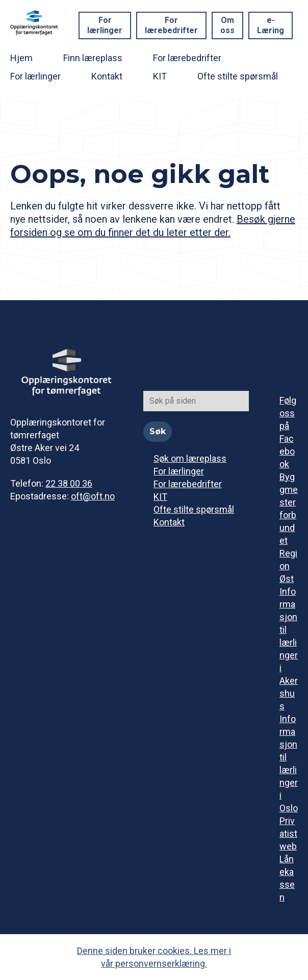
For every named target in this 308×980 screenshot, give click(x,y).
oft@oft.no (93, 496)
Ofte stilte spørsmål (238, 76)
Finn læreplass (93, 58)
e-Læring (271, 25)
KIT (160, 76)
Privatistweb (288, 833)
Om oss (227, 25)
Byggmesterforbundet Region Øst (289, 528)
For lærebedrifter (171, 25)
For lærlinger (105, 25)
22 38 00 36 (69, 483)
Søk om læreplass (190, 458)
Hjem (21, 58)
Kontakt (107, 76)
